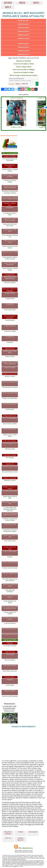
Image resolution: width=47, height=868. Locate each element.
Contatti (20, 832)
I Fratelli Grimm (10, 299)
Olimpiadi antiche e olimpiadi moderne (10, 170)
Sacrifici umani (10, 409)
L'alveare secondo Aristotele (10, 568)
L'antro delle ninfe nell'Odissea (10, 591)
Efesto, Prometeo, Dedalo (10, 424)
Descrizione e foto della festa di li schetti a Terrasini (10, 192)
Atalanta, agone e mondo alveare (10, 352)
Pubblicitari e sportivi (10, 480)
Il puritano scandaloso (10, 283)
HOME (8, 3)
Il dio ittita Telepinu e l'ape (10, 573)
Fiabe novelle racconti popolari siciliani (10, 278)
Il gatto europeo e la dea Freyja (10, 230)
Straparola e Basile (10, 293)
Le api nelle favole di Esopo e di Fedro (10, 618)
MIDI (22, 3)
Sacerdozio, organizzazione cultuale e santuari (10, 519)
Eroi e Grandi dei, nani (10, 429)
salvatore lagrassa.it (21, 839)
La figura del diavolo (10, 326)
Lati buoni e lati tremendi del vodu (10, 536)
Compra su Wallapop (16, 98)
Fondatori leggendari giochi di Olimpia (10, 176)
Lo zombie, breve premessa (10, 491)
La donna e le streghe (10, 331)
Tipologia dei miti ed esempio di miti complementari (10, 363)
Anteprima (10, 680)
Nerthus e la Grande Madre (10, 398)
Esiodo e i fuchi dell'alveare (10, 562)
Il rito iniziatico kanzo (10, 541)
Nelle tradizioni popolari (10, 665)
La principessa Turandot (10, 646)
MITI (36, 3)
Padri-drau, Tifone (10, 449)
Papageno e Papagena (10, 691)
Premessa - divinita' (10, 376)
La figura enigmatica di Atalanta (10, 613)
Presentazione (10, 207)
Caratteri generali (10, 320)
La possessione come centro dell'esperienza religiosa (10, 530)
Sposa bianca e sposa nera (10, 671)
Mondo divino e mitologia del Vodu (10, 503)
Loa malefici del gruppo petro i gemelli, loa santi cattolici (10, 514)
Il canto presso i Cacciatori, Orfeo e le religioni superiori (10, 198)
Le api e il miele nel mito (10, 551)
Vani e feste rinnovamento (10, 404)
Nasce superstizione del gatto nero (10, 236)
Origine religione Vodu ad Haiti (10, 497)
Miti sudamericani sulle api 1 (10, 629)
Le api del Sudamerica (10, 623)
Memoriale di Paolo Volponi (10, 466)
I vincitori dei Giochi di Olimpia (10, 181)
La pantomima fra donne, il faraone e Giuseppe (10, 219)
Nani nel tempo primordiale (10, 393)
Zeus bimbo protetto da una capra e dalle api (10, 580)
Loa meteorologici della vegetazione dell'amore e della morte (10, 509)
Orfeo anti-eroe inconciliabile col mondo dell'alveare (10, 607)
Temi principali (10, 654)
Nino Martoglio (10, 458)
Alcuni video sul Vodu (10, 524)
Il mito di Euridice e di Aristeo (10, 602)
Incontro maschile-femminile (10, 696)
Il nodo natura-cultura (10, 310)
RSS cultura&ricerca (26, 848)
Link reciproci (33, 832)
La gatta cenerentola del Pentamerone (10, 264)
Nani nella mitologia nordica (10, 382)
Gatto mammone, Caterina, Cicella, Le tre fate (10, 258)
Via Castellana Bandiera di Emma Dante (10, 160)
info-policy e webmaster (8, 833)
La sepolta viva (10, 337)
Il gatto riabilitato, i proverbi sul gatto (10, 269)
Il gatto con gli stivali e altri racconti (10, 247)
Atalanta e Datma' (10, 356)
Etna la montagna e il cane (10, 443)
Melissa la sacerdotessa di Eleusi (10, 585)
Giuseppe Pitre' (10, 304)
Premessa (10, 557)
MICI (8, 7)
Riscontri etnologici (10, 660)
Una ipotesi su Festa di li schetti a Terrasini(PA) (10, 187)
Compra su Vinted (16, 127)
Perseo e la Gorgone (10, 368)
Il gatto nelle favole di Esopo (10, 252)
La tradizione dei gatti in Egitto (10, 214)
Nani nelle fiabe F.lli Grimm (10, 387)
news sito (8, 838)
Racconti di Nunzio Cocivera (10, 472)
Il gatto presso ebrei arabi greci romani (10, 225)
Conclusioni (10, 342)
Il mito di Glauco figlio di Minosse (10, 596)
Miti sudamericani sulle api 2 (10, 634)
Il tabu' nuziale (10, 685)
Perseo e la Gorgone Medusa (10, 418)
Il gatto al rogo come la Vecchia (10, 241)
